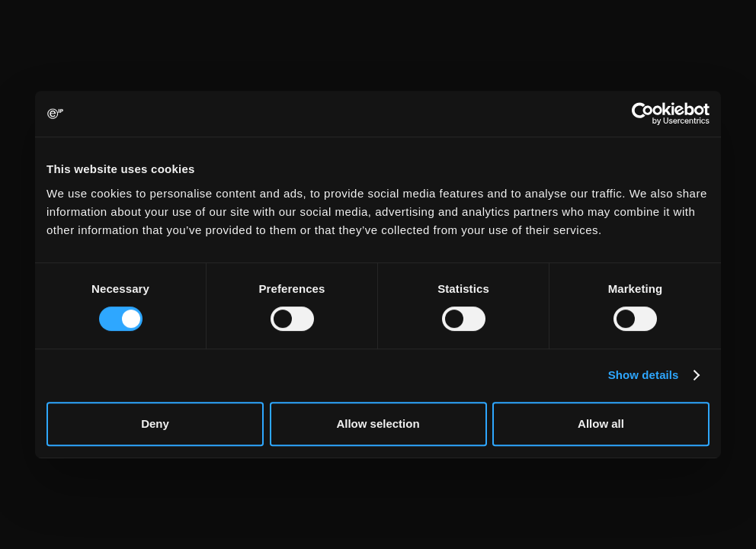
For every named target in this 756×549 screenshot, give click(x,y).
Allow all (601, 424)
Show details (644, 375)
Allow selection (378, 424)
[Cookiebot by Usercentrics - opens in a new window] (643, 114)
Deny (155, 424)
